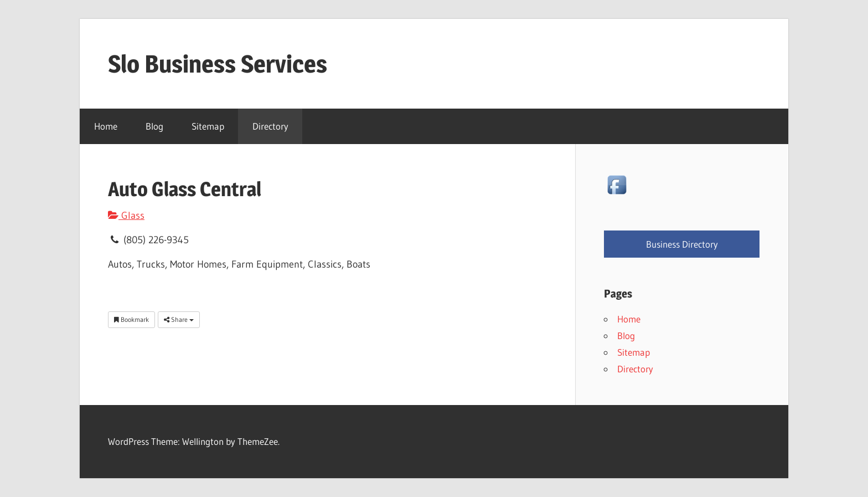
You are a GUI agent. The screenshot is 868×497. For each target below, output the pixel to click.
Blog (154, 126)
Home (106, 126)
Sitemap (208, 126)
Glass (126, 216)
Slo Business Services (218, 64)
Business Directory (682, 244)
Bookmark (131, 319)
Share (179, 319)
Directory (270, 126)
